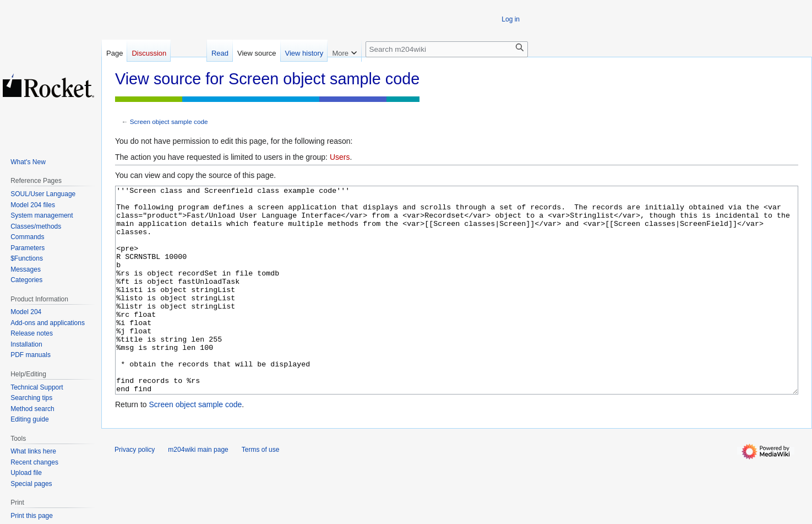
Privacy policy (135, 491)
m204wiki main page (198, 491)
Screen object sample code (169, 121)
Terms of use (261, 491)
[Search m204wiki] (447, 49)
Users (340, 157)
